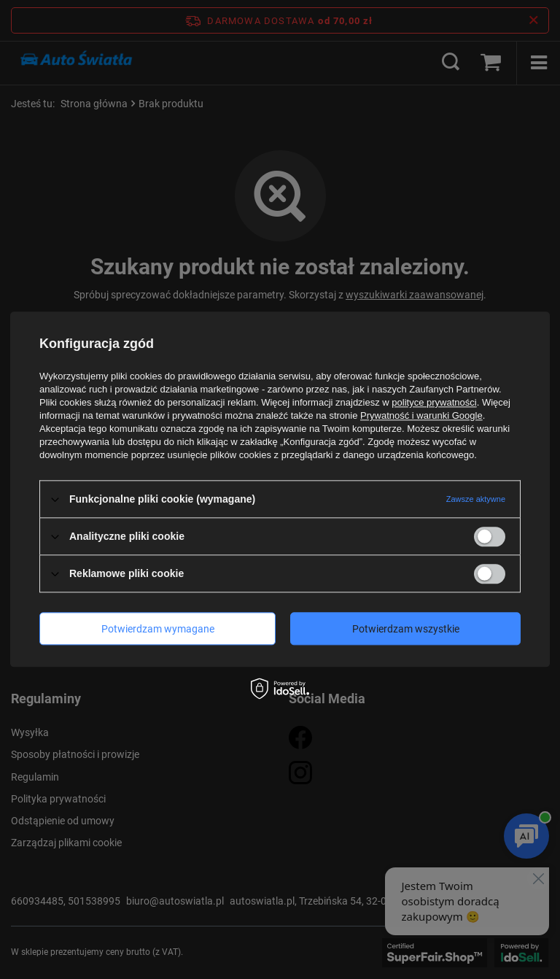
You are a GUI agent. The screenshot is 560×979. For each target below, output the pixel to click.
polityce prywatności (434, 402)
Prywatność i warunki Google (421, 415)
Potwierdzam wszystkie (406, 629)
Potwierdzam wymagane (158, 629)
